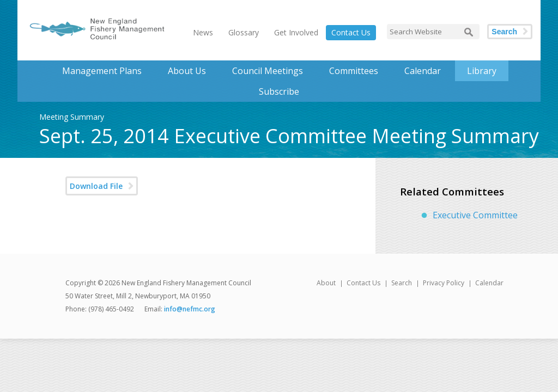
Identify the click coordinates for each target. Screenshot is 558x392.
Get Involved (296, 32)
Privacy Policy (444, 283)
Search (504, 32)
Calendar (423, 71)
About (326, 283)
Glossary (244, 32)
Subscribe (279, 91)
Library (482, 71)
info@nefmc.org (190, 309)
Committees (354, 71)
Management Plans (102, 71)
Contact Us (351, 32)
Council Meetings (268, 71)
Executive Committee (475, 215)
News (203, 32)
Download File (96, 186)
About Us (187, 71)
